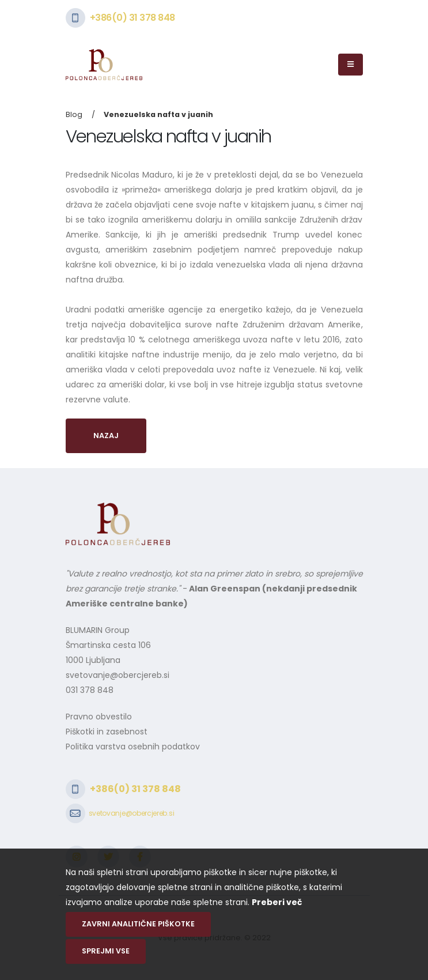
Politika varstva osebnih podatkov (133, 747)
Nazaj (106, 436)
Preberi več (277, 902)
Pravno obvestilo (99, 717)
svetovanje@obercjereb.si (118, 675)
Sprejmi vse (106, 951)
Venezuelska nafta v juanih (158, 114)
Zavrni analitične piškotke (138, 924)
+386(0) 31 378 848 (132, 18)
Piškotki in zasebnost (107, 732)
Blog (74, 114)
